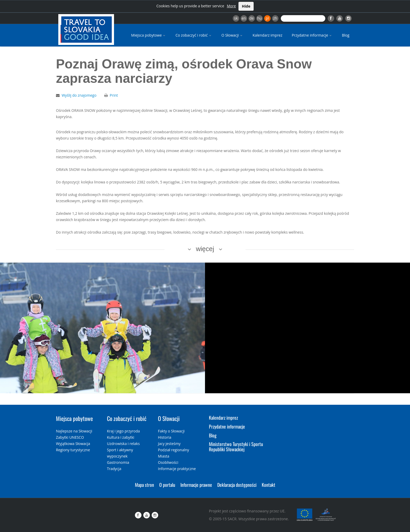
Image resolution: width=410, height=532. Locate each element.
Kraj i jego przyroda (123, 431)
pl (267, 18)
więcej (205, 249)
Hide (246, 6)
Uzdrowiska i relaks (123, 444)
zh (275, 18)
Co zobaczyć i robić (194, 35)
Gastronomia (118, 462)
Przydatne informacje (312, 35)
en (244, 18)
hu (260, 18)
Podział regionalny (173, 450)
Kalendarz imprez (267, 35)
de (252, 18)
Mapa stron (144, 485)
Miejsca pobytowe (149, 35)
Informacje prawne (196, 485)
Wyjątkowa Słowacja (73, 444)
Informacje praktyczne (177, 469)
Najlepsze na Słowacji (74, 431)
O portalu (167, 485)
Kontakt (269, 485)
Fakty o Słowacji (171, 431)
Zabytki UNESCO (70, 437)
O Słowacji (232, 35)
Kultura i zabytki (121, 437)
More (231, 6)
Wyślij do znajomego (79, 95)
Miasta (164, 456)
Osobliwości (168, 462)
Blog (346, 35)
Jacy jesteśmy (169, 444)
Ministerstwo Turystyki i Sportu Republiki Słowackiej (236, 447)
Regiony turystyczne (73, 450)
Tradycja (114, 469)
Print (114, 95)
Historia (165, 437)
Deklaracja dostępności (237, 485)
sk (236, 18)
